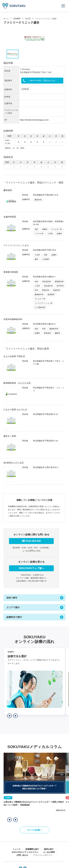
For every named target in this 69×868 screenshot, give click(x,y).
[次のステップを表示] (15, 716)
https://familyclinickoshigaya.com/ (34, 120)
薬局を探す (49, 849)
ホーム (6, 19)
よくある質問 (49, 852)
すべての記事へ (35, 830)
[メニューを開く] (63, 6)
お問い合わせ (22, 855)
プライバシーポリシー (43, 855)
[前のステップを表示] (9, 716)
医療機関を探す (32, 849)
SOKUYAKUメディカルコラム (25, 852)
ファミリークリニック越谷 (46, 19)
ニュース (17, 849)
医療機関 (17, 19)
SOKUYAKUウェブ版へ (31, 568)
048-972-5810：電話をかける (42, 81)
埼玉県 (28, 19)
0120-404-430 (33, 541)
